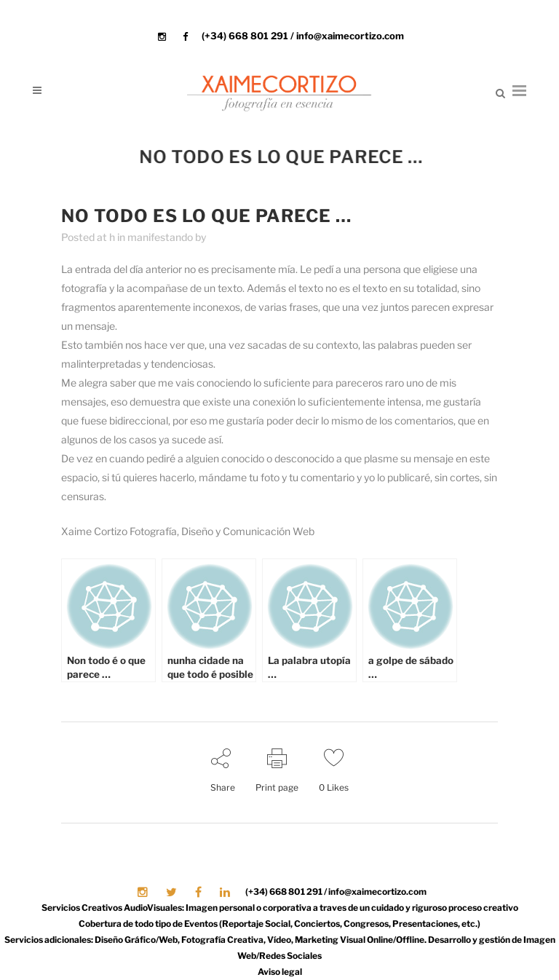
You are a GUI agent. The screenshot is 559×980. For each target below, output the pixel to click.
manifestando (160, 237)
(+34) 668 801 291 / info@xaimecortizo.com (303, 36)
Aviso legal (280, 972)
